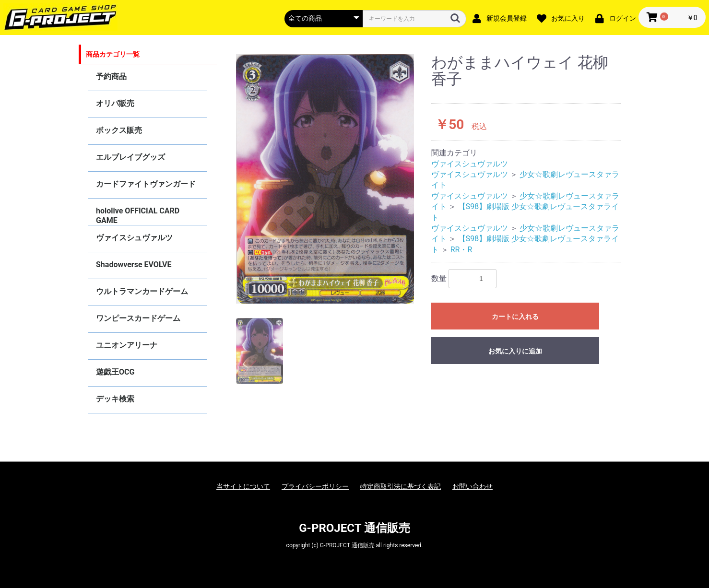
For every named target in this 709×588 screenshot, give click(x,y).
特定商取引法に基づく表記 (401, 486)
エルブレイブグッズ (130, 157)
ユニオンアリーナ (127, 345)
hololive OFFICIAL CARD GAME (138, 216)
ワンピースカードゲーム (138, 318)
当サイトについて (243, 486)
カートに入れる (515, 317)
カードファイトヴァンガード (146, 184)
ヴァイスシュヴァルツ (134, 238)
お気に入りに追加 (515, 351)
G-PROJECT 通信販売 (354, 528)
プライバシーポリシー (315, 486)
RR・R (461, 250)
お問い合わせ (473, 486)
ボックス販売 (119, 130)
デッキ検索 (115, 399)
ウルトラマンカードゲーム (142, 291)
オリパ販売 (115, 103)
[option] (325, 179)
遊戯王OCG (115, 372)
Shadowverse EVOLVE (134, 265)
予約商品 (111, 76)
